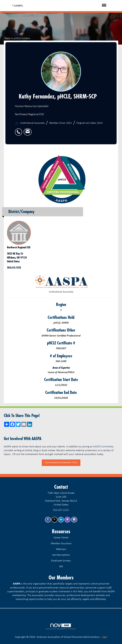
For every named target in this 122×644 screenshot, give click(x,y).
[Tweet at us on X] (54, 520)
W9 (61, 567)
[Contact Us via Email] (74, 520)
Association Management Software (61, 626)
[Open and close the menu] (69, 6)
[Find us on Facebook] (48, 520)
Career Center (61, 538)
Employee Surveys (61, 561)
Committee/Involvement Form (61, 463)
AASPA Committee (103, 447)
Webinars (61, 549)
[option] (61, 179)
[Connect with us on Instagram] (67, 520)
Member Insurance (61, 544)
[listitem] (19, 130)
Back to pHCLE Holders (17, 38)
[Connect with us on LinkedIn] (61, 520)
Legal (104, 637)
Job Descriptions (61, 555)
